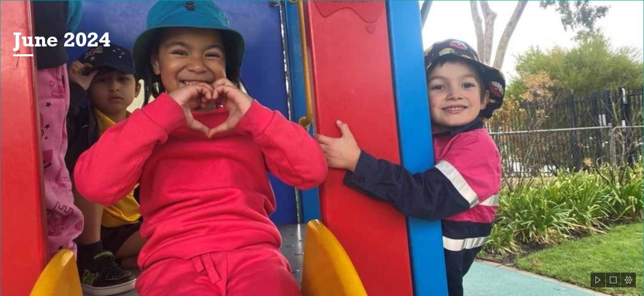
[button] (598, 280)
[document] (322, 148)
